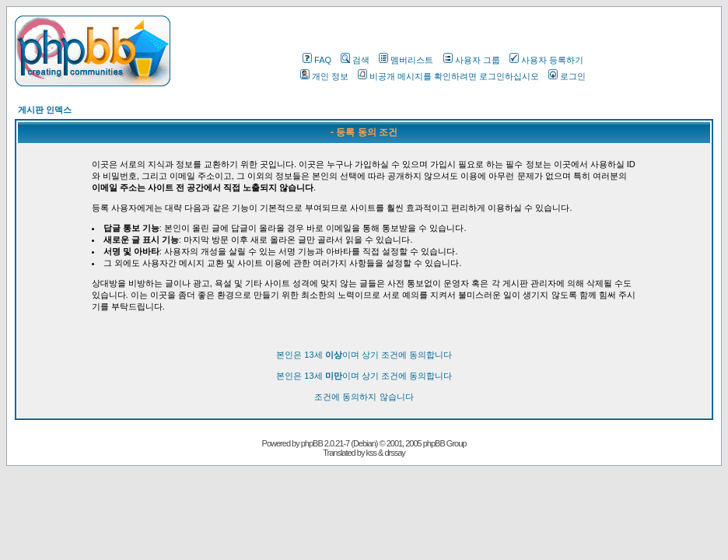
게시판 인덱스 (45, 110)
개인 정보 (324, 76)
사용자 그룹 (472, 60)
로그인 (567, 76)
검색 (355, 60)
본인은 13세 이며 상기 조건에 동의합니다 (364, 355)
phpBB (312, 443)
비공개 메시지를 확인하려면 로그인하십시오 (448, 76)
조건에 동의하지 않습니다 (364, 397)
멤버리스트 (406, 60)
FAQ (317, 60)
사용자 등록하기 (546, 60)
